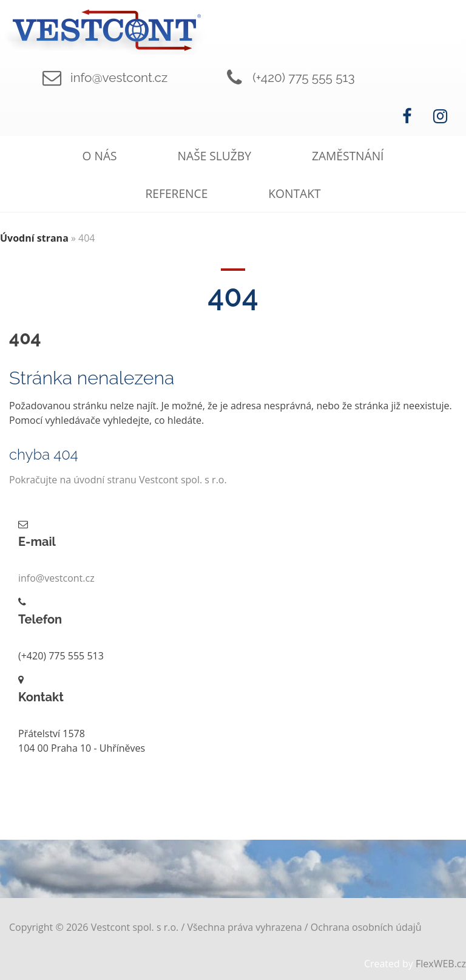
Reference (177, 193)
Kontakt (294, 193)
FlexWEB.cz (441, 964)
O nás (100, 156)
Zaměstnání (348, 156)
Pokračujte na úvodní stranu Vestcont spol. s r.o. (118, 480)
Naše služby (214, 156)
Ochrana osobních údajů (366, 927)
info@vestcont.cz (119, 77)
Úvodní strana (34, 238)
